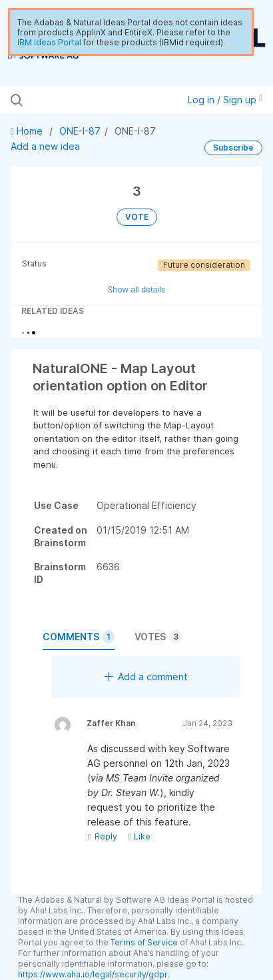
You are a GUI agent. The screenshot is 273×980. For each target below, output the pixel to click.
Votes (158, 637)
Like (139, 836)
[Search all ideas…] (85, 100)
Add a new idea (45, 146)
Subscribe (233, 148)
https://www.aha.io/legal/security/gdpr (93, 974)
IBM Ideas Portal (49, 42)
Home (28, 131)
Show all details (137, 289)
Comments (79, 637)
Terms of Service (144, 942)
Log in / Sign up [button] (225, 100)
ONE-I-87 (80, 131)
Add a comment (146, 677)
